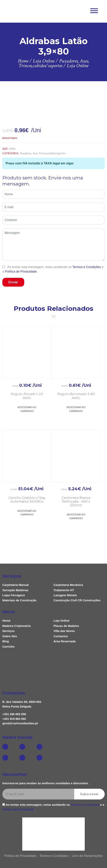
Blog (6, 641)
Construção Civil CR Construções (77, 600)
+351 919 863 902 (14, 719)
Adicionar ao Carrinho (27, 409)
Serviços (8, 631)
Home (6, 621)
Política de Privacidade (21, 271)
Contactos (61, 636)
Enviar (13, 282)
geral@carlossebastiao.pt (20, 723)
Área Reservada (65, 641)
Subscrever (89, 794)
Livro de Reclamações (87, 856)
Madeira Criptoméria (16, 626)
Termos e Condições (87, 267)
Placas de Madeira (66, 626)
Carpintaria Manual (16, 585)
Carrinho (8, 647)
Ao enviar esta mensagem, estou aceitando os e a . (53, 269)
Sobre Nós (10, 636)
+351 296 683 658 (14, 714)
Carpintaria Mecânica (68, 585)
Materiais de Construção (19, 600)
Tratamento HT (64, 590)
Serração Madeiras (15, 590)
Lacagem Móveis (65, 595)
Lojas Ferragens (14, 595)
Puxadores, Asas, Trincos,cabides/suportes (42, 153)
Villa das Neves (64, 631)
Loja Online (62, 621)
